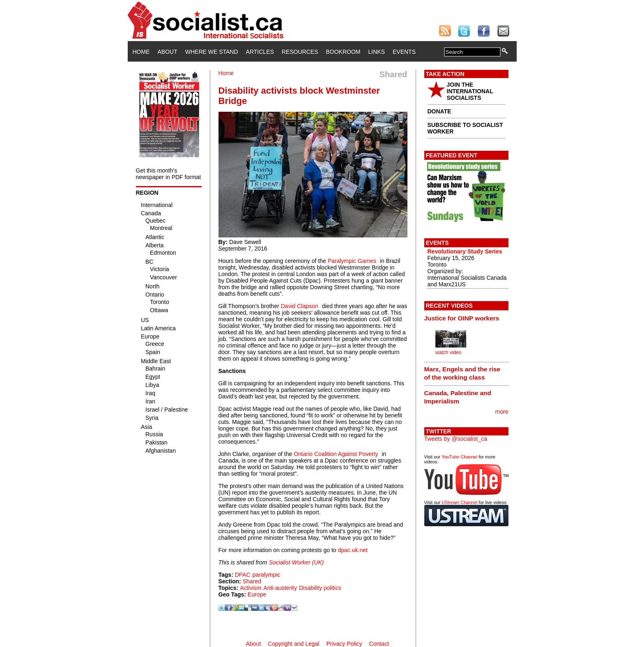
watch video (448, 352)
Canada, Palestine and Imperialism (458, 397)
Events (404, 52)
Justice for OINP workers (462, 318)
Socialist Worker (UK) (296, 562)
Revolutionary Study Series (465, 251)
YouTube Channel (459, 457)
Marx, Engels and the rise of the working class (462, 373)
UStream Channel (459, 502)
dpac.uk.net (353, 550)
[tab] (466, 318)
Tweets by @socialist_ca (456, 439)
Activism (251, 588)
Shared (252, 581)
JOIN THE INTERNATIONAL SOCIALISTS (470, 91)
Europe (257, 594)
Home (141, 52)
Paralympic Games (352, 261)
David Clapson (300, 306)
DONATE (439, 111)
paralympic (267, 575)
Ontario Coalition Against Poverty (336, 454)
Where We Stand (212, 52)
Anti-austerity (280, 588)
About (168, 52)
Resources (300, 52)
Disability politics (320, 588)
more (502, 412)
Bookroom (343, 52)
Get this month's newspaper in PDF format (169, 174)
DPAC (243, 575)
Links (377, 52)
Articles (260, 52)
